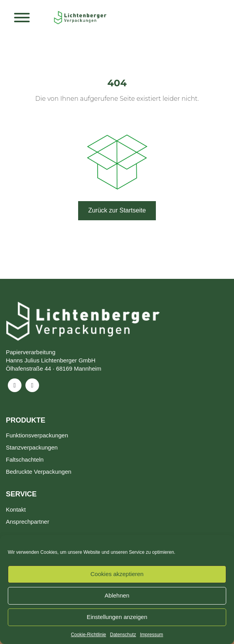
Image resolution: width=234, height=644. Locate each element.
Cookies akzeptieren (117, 574)
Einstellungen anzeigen (117, 617)
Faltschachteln (25, 459)
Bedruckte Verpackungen (39, 472)
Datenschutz (123, 635)
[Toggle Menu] (22, 18)
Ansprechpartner (28, 522)
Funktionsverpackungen (37, 435)
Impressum (151, 635)
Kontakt (16, 509)
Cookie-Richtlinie (88, 635)
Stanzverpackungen (32, 447)
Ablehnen (117, 595)
